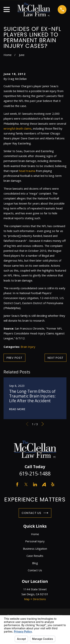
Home (35, 534)
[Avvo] (44, 484)
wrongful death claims (18, 128)
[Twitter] (26, 484)
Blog (35, 563)
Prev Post (14, 358)
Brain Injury (28, 347)
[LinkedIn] (35, 484)
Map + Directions (35, 599)
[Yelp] (53, 484)
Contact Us (35, 513)
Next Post (56, 358)
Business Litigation (35, 549)
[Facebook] (17, 484)
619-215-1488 (35, 473)
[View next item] (43, 424)
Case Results (35, 556)
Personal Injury (35, 541)
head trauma (27, 171)
